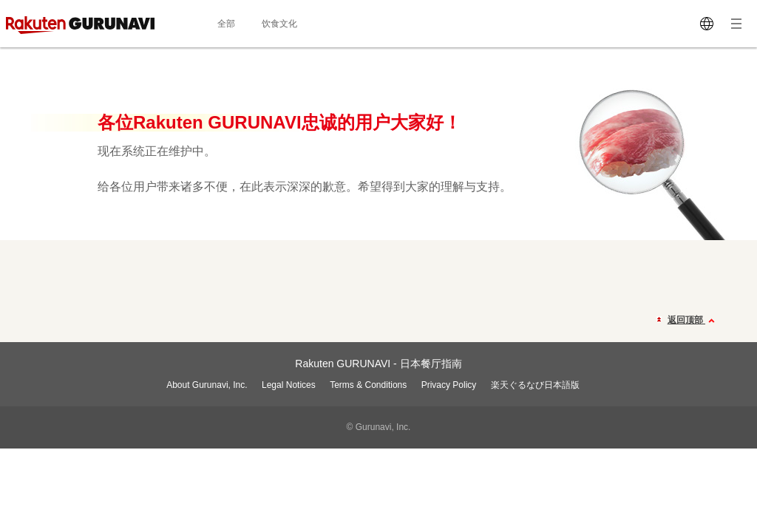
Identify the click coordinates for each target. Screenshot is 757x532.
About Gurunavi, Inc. (207, 385)
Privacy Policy (449, 385)
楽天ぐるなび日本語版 (535, 385)
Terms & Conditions (368, 385)
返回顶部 (693, 321)
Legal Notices (289, 385)
